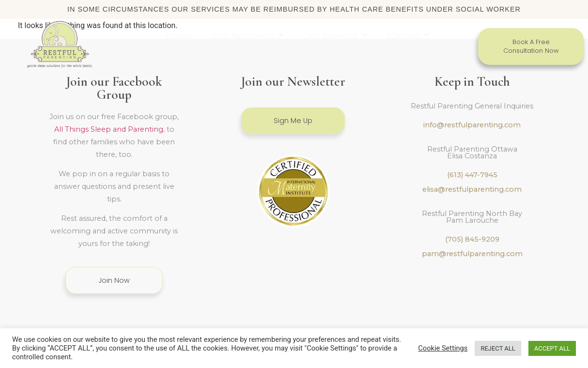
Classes (408, 35)
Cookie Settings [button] (443, 348)
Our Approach (248, 35)
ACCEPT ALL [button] (552, 348)
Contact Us (341, 57)
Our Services (335, 35)
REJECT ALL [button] (498, 348)
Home (179, 35)
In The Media (264, 58)
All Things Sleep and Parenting (109, 121)
